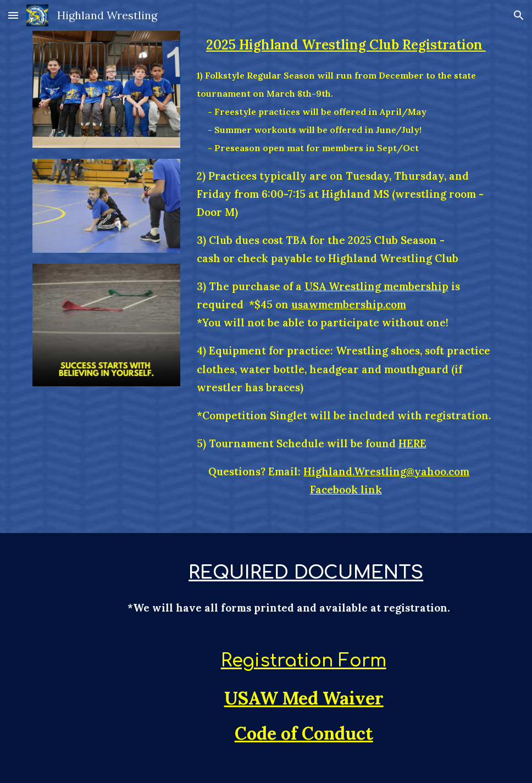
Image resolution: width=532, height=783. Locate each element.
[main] (346, 266)
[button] (13, 15)
